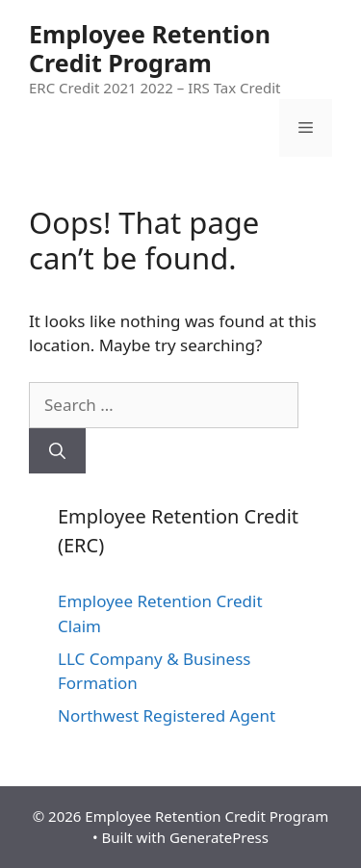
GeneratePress (219, 837)
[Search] (57, 451)
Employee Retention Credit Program (150, 48)
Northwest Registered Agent (167, 715)
